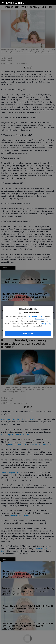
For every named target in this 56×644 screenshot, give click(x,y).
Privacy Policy (40, 319)
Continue (28, 334)
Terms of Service (35, 317)
